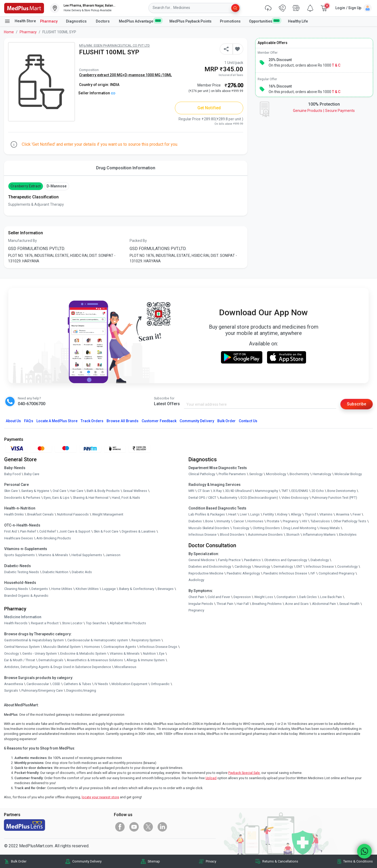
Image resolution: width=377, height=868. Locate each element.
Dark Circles (308, 597)
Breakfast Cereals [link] (40, 514)
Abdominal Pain (324, 604)
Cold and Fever (219, 597)
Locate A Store (57, 421)
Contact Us (248, 421)
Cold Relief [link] (48, 531)
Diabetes (195, 521)
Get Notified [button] (209, 108)
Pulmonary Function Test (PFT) (334, 498)
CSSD (56, 684)
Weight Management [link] (108, 514)
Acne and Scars (297, 604)
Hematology (322, 474)
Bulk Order (226, 421)
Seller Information (97, 93)
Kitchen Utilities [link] (87, 589)
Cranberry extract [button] (26, 186)
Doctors (103, 21)
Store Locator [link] (72, 623)
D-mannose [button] (57, 186)
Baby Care (32, 474)
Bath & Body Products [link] (103, 491)
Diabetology (320, 560)
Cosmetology (347, 566)
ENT (299, 566)
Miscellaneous (125, 667)
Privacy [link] (211, 861)
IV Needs (101, 684)
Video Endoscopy (295, 498)
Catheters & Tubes (77, 684)
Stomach (293, 535)
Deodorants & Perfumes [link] (22, 498)
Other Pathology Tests (350, 521)
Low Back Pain (331, 597)
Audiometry (228, 498)
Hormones (92, 647)
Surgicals (11, 690)
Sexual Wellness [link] (135, 491)
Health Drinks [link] (14, 514)
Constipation (286, 597)
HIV (304, 521)
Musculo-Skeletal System (62, 647)
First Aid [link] (10, 531)
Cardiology (243, 566)
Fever (357, 514)
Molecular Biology (348, 474)
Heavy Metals (330, 528)
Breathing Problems (267, 604)
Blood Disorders (232, 535)
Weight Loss (264, 597)
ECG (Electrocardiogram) (259, 498)
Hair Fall (243, 604)
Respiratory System (146, 640)
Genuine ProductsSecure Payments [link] (324, 111)
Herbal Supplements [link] (87, 555)
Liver (243, 514)
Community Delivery (197, 421)
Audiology (196, 580)
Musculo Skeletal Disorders (209, 528)
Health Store (20, 21)
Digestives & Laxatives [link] (139, 531)
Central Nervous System (22, 647)
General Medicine (202, 560)
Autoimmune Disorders (265, 535)
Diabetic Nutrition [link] (55, 572)
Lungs (255, 514)
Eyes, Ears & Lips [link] (57, 498)
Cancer (239, 521)
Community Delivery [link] (87, 861)
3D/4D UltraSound (238, 491)
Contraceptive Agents (120, 647)
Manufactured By (23, 241)
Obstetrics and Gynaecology (286, 560)
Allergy (296, 514)
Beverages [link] (166, 589)
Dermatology (283, 566)
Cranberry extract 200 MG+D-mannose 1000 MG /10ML (125, 75)
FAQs (29, 421)
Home (9, 32)
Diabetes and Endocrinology (210, 566)
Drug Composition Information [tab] (126, 168)
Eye (162, 653)
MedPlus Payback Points (190, 21)
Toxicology (241, 528)
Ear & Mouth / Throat (20, 660)
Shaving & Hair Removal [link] (91, 498)
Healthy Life (298, 21)
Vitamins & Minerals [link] (53, 555)
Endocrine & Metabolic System (83, 653)
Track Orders (92, 421)
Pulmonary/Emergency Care (42, 690)
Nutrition (149, 653)
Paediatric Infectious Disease (285, 573)
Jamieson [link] (113, 555)
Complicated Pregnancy (337, 573)
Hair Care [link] (76, 491)
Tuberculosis (320, 521)
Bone (209, 521)
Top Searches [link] (96, 623)
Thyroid (310, 514)
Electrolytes (348, 535)
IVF (313, 573)
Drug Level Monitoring (300, 528)
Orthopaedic (160, 684)
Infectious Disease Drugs (158, 647)
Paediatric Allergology (243, 573)
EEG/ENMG (300, 491)
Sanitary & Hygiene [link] (35, 491)
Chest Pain (196, 597)
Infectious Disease (203, 535)
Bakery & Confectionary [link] (137, 589)
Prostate (273, 521)
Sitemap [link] (154, 861)
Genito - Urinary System (40, 653)
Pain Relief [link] (28, 531)
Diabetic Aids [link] (82, 572)
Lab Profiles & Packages (207, 514)
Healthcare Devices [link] (19, 538)
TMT (285, 491)
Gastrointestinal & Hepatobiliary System (34, 640)
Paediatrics (252, 560)
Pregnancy (291, 521)
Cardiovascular (38, 684)
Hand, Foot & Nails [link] (126, 498)
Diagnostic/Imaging (81, 690)
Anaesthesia (14, 684)
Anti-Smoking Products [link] (54, 538)
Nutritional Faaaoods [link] (73, 514)
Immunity (223, 521)
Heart (232, 514)
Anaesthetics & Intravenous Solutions (95, 660)
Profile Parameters (232, 474)
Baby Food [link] (12, 474)
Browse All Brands (123, 421)
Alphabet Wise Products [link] (128, 623)
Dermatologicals (51, 660)
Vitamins (326, 514)
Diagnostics (77, 21)
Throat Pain (225, 604)
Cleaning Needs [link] (16, 589)
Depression (242, 597)
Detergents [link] (40, 589)
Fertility (268, 514)
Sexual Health (349, 604)
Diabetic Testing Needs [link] (22, 572)
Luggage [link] (109, 589)
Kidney (282, 514)
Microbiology (276, 474)
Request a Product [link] (45, 623)
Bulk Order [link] (19, 861)
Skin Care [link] (11, 491)
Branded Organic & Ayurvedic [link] (26, 596)
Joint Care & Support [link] (75, 531)
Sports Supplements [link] (20, 555)
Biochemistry (299, 474)
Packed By (138, 241)
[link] (24, 8)
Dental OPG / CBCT (202, 498)
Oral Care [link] (59, 491)
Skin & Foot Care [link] (106, 531)
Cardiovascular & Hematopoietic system (98, 640)
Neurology (262, 566)
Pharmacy (49, 21)
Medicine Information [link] (23, 617)
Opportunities (264, 21)
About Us (13, 421)
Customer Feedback (159, 421)
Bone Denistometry (342, 491)
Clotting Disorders (266, 528)
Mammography (267, 491)
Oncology (12, 653)
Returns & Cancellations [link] (280, 861)
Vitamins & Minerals (125, 653)
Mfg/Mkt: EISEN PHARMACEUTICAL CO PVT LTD (114, 45)
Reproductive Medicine (206, 573)
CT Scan (204, 491)
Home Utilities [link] (62, 589)
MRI (191, 491)
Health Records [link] (16, 623)
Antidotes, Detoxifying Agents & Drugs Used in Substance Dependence (58, 667)
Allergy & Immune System (146, 660)
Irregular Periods (201, 604)
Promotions (230, 21)
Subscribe (357, 404)
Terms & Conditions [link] (358, 861)
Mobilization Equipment (129, 684)
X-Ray (217, 491)
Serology (256, 474)
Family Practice (229, 560)
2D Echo (318, 491)
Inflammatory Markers (319, 535)
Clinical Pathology (202, 474)
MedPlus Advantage (140, 21)
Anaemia (343, 514)
